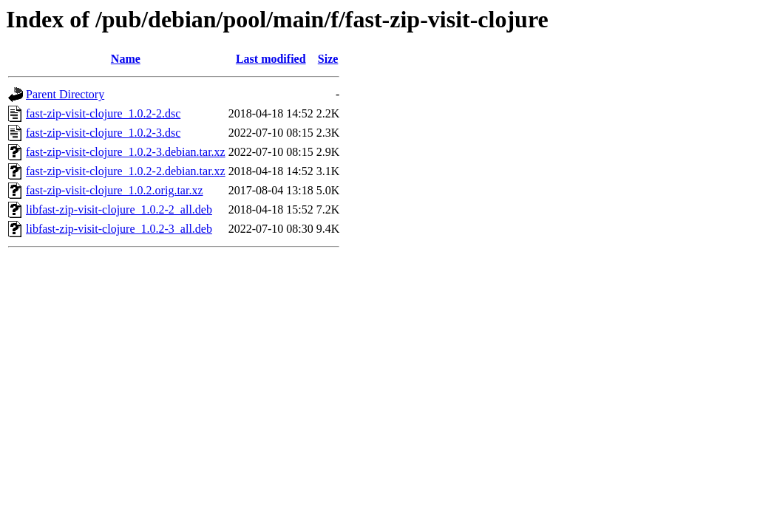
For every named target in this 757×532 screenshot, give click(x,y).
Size (328, 59)
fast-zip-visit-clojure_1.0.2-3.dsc (103, 133)
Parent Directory (65, 94)
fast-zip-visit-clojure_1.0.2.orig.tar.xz (114, 190)
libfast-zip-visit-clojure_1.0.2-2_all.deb (119, 209)
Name (126, 59)
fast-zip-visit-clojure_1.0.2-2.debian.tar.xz (126, 171)
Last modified (271, 59)
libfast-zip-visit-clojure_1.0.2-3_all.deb (119, 229)
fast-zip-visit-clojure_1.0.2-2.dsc (103, 113)
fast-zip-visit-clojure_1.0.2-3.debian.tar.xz (126, 152)
